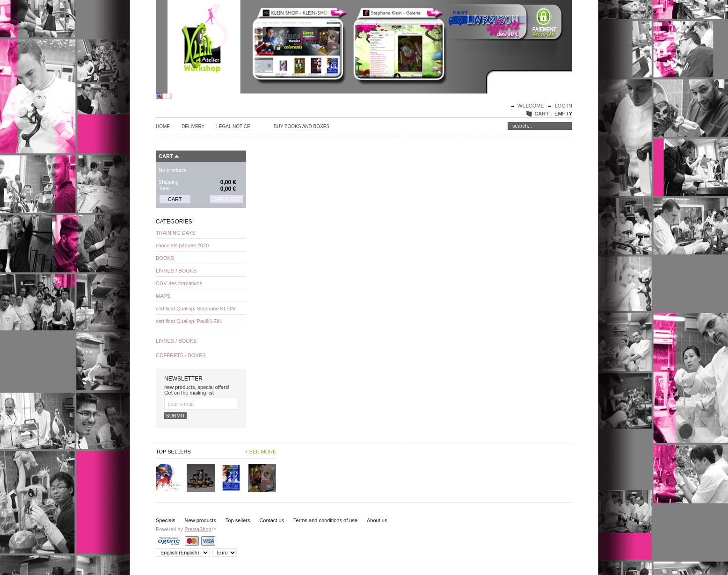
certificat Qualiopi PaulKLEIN (189, 321)
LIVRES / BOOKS (176, 271)
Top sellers (238, 520)
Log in (564, 106)
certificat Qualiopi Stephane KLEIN (195, 309)
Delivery (193, 126)
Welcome (531, 106)
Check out (227, 199)
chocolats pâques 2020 (182, 245)
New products (200, 520)
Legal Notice (233, 126)
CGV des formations (179, 283)
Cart (166, 156)
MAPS (163, 296)
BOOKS (165, 258)
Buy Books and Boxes (302, 126)
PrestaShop (198, 529)
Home (163, 126)
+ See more (261, 452)
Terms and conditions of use (325, 520)
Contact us (272, 520)
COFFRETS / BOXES (181, 355)
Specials (166, 520)
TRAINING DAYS (176, 233)
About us (377, 520)
